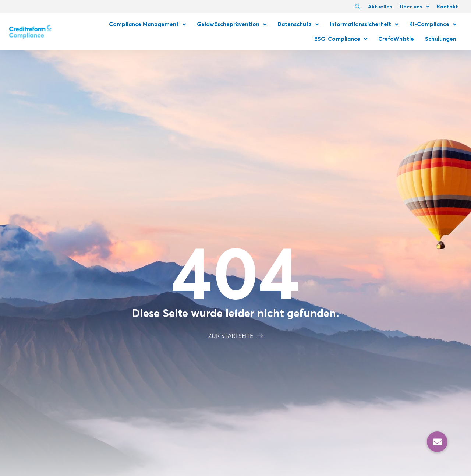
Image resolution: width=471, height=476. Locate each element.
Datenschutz (298, 24)
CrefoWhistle (396, 39)
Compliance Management (147, 24)
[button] (437, 442)
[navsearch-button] (358, 7)
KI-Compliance (433, 24)
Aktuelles (380, 7)
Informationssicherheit (364, 24)
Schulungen (441, 39)
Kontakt (447, 7)
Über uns (415, 7)
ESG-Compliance (341, 39)
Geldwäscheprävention (232, 24)
